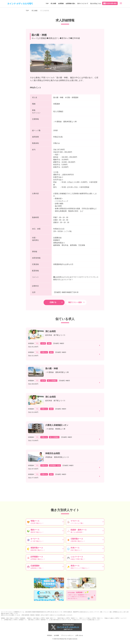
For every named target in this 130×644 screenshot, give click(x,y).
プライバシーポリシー (67, 635)
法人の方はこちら (96, 3)
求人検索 (53, 3)
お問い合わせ (79, 635)
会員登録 (61, 3)
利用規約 (50, 635)
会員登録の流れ (70, 3)
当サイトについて (83, 3)
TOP (47, 3)
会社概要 (56, 635)
